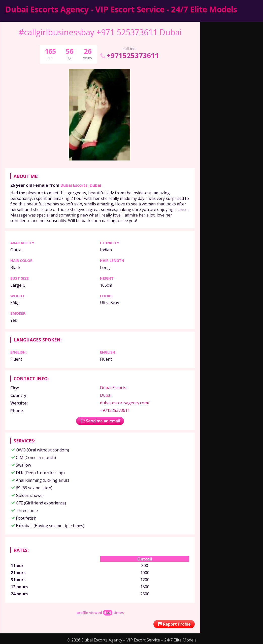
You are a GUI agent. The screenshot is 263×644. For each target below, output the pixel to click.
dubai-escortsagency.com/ (125, 403)
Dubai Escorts (74, 185)
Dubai (95, 185)
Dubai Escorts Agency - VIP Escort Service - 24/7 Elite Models (121, 9)
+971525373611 (129, 55)
